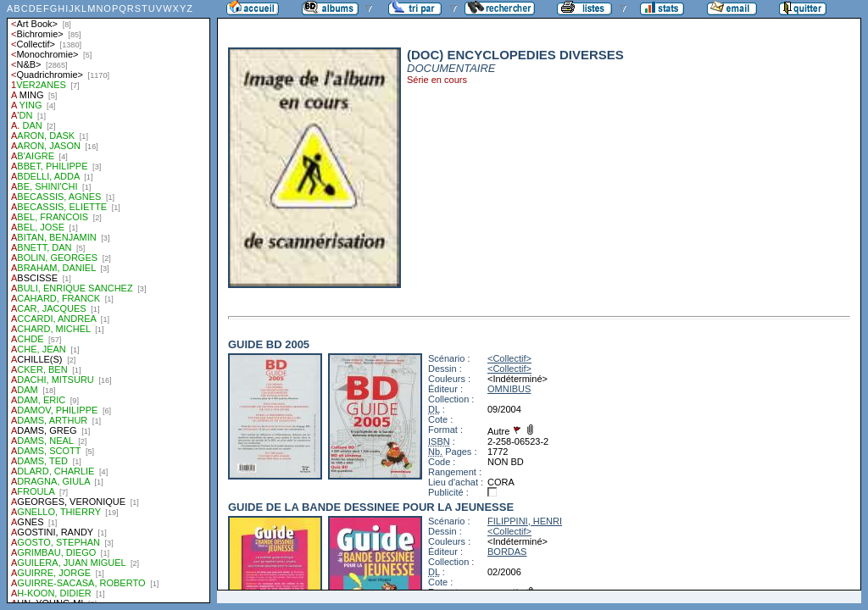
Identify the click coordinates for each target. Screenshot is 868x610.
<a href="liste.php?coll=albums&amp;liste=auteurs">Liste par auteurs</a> (108, 302)
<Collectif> (509, 358)
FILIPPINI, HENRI (525, 521)
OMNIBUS (509, 389)
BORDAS (507, 552)
